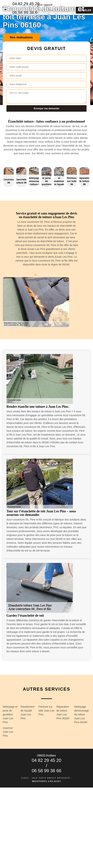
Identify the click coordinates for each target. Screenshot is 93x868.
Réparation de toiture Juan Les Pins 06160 (63, 713)
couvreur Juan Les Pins (8, 732)
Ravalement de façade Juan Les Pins (28, 713)
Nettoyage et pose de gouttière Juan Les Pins (10, 714)
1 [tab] (35, 275)
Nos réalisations (21, 37)
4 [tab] (46, 275)
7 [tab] (58, 275)
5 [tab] (50, 275)
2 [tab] (39, 275)
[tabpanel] (46, 241)
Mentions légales (46, 781)
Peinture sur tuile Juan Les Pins (46, 711)
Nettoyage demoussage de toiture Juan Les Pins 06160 (82, 714)
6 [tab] (54, 275)
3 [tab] (43, 275)
